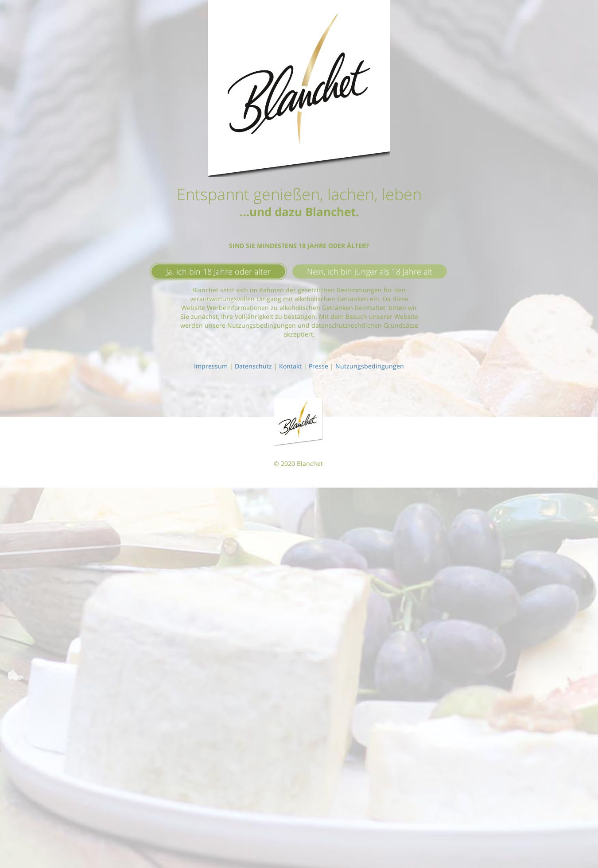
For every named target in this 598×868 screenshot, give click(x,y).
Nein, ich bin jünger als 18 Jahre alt (370, 271)
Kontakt (290, 366)
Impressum (211, 366)
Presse (318, 366)
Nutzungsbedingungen (370, 366)
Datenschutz (253, 366)
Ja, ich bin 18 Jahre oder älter (218, 271)
